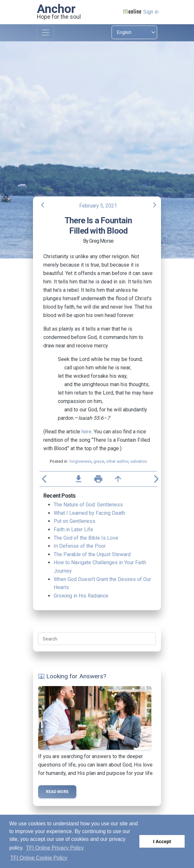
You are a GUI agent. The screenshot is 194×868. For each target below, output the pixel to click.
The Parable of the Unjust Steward (92, 554)
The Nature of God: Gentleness (88, 505)
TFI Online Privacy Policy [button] (55, 848)
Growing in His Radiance (81, 596)
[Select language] (134, 32)
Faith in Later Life (73, 529)
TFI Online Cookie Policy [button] (39, 858)
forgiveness (80, 461)
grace (99, 461)
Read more (57, 792)
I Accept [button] (162, 842)
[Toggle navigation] (45, 33)
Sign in (151, 12)
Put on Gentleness (75, 521)
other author (117, 461)
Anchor (56, 9)
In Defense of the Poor (80, 546)
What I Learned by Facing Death (89, 513)
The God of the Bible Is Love (86, 538)
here (86, 432)
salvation (139, 461)
